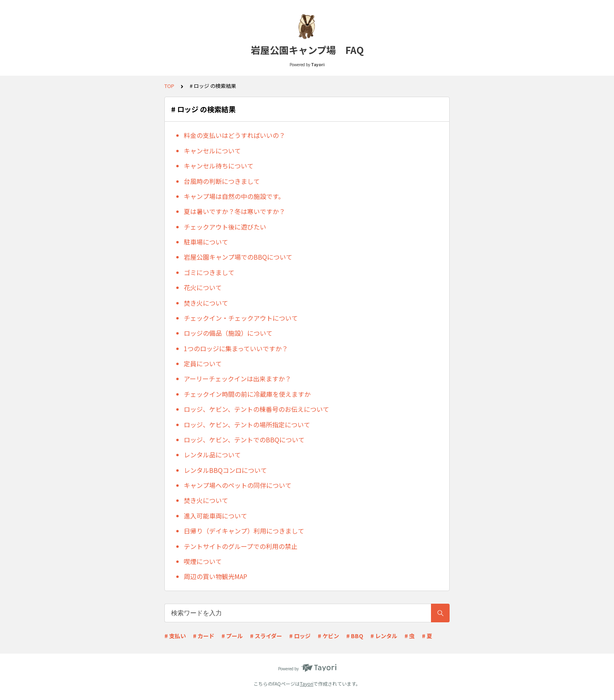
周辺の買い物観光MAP (215, 576)
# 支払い (175, 636)
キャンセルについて (212, 151)
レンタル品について (212, 455)
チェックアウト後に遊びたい (225, 227)
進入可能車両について (215, 516)
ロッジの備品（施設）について (228, 333)
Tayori (307, 684)
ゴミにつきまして (209, 272)
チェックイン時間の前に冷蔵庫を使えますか (247, 394)
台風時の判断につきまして (222, 181)
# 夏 (427, 636)
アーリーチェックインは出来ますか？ (237, 379)
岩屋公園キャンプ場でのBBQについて (238, 257)
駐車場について (206, 242)
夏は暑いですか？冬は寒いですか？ (235, 211)
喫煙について (203, 561)
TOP (169, 86)
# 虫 (410, 636)
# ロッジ (300, 636)
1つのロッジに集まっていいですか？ (236, 348)
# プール (232, 636)
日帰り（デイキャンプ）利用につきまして (244, 531)
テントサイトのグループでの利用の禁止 (241, 546)
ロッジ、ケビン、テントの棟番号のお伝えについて (256, 409)
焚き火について (206, 303)
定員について (203, 363)
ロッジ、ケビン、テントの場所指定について (247, 425)
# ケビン (328, 636)
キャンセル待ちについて (219, 166)
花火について (203, 287)
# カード (204, 636)
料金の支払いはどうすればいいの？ (235, 135)
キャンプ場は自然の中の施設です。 (234, 196)
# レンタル (384, 636)
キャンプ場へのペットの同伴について (238, 485)
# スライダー (266, 636)
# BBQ (355, 636)
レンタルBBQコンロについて (225, 470)
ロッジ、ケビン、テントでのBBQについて (244, 440)
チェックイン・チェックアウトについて (241, 318)
